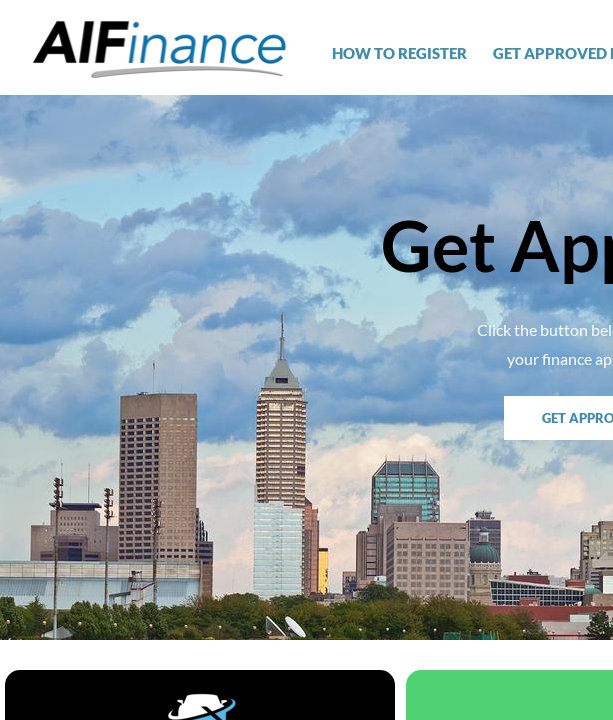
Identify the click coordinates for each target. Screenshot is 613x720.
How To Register (399, 53)
